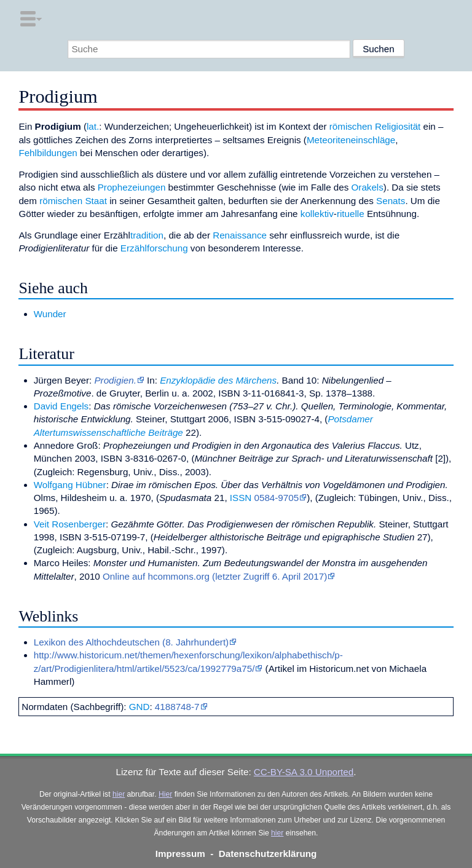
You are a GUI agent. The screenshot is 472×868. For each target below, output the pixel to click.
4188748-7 (177, 707)
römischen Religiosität (375, 126)
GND (140, 707)
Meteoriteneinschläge (351, 140)
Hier (165, 794)
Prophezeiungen (132, 187)
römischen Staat (73, 201)
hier (119, 794)
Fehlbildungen (48, 153)
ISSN (241, 498)
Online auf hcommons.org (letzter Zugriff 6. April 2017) (215, 576)
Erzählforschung (154, 248)
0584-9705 (277, 498)
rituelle (351, 214)
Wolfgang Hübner (70, 485)
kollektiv (317, 214)
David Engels (61, 406)
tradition (147, 235)
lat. (93, 126)
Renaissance (240, 235)
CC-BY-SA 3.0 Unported (304, 772)
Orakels (368, 187)
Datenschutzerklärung (268, 854)
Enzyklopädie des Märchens (218, 380)
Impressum (180, 854)
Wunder (50, 314)
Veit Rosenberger (70, 524)
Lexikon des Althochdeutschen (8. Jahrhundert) (131, 642)
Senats (391, 201)
